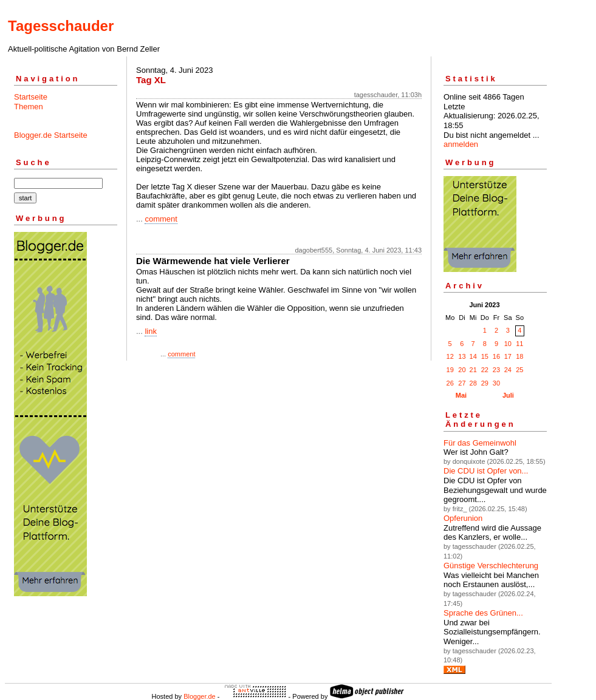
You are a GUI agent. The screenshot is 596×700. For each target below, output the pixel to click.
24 (508, 370)
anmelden (461, 144)
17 (508, 356)
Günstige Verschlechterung (491, 566)
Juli (508, 395)
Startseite (31, 97)
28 (473, 383)
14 (473, 356)
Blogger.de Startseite (51, 135)
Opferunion (463, 518)
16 (496, 356)
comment (161, 219)
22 (485, 370)
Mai (461, 395)
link (151, 331)
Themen (29, 107)
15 (485, 356)
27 (462, 383)
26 (450, 383)
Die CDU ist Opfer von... (486, 471)
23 (496, 370)
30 (496, 383)
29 (485, 383)
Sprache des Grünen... (483, 613)
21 (473, 370)
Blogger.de (200, 696)
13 (462, 356)
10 (508, 344)
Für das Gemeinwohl (480, 443)
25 (519, 370)
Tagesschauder (61, 26)
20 (462, 370)
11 (519, 344)
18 (519, 356)
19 (450, 370)
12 (450, 356)
